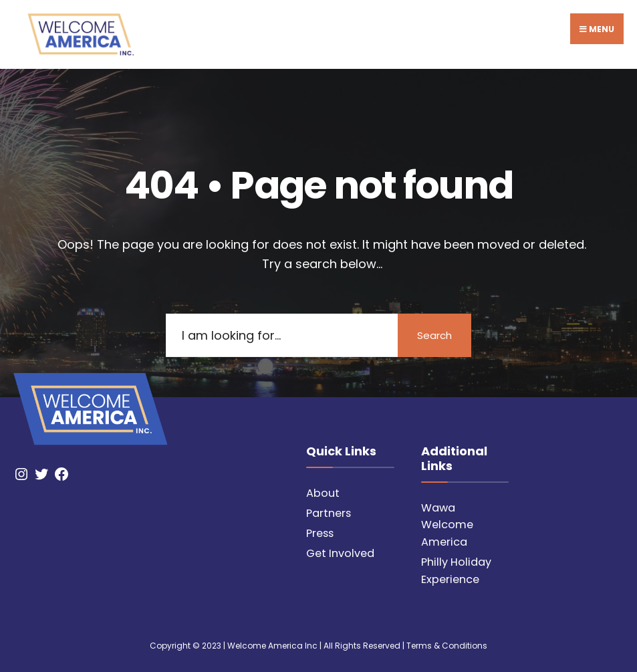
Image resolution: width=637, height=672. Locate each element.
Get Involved (340, 553)
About (323, 493)
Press (320, 533)
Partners (329, 513)
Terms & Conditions (447, 646)
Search (434, 335)
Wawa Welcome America (447, 525)
